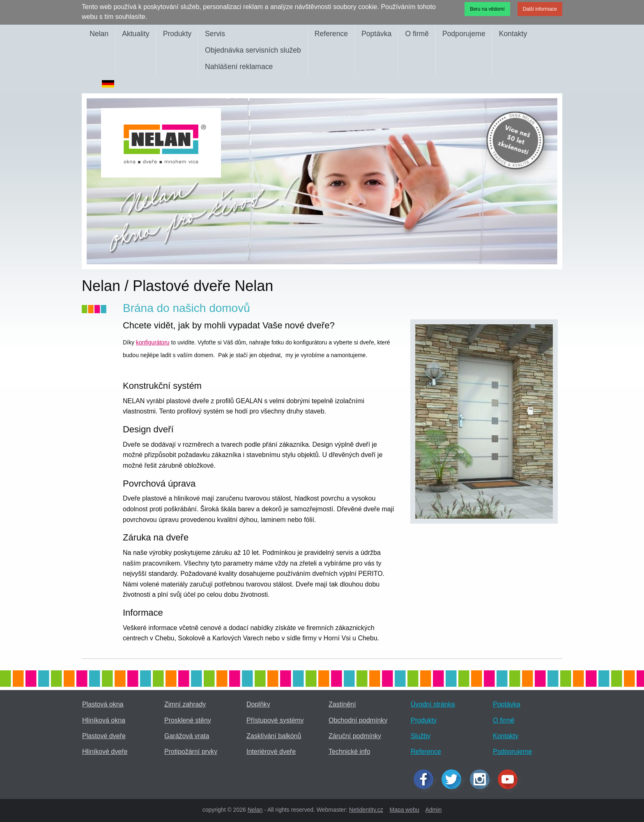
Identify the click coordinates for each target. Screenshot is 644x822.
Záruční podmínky (355, 736)
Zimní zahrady (185, 704)
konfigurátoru (153, 342)
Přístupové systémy (275, 720)
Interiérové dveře (271, 752)
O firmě (417, 34)
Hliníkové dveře (105, 752)
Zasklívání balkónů (274, 736)
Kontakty (513, 34)
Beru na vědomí (487, 9)
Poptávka (376, 34)
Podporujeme (464, 34)
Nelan (99, 34)
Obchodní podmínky (358, 720)
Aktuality (136, 34)
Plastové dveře (104, 736)
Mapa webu (404, 810)
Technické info (349, 752)
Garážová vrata (187, 736)
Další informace (540, 9)
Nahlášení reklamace (239, 67)
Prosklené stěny (188, 720)
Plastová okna (103, 704)
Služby (421, 736)
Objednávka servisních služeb (253, 50)
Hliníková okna (104, 720)
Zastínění (342, 704)
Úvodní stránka (433, 704)
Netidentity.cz (366, 810)
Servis (215, 34)
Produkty (177, 34)
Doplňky (258, 704)
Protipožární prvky (191, 752)
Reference (331, 34)
